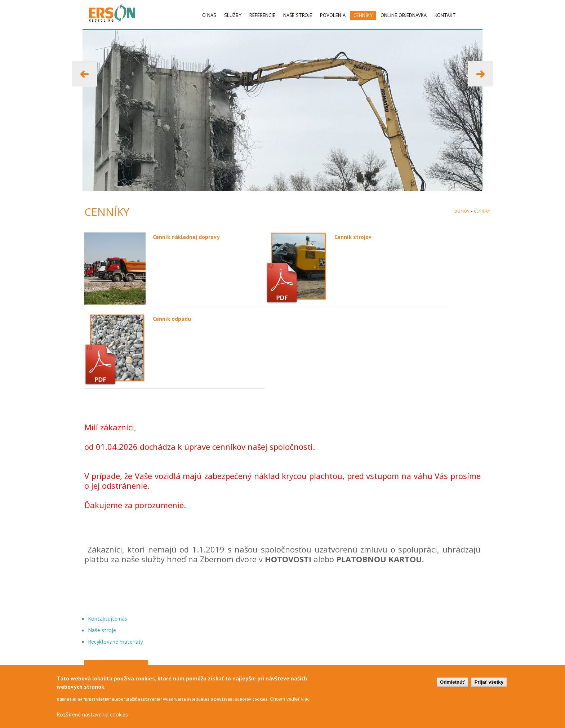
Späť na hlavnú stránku (116, 667)
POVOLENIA (333, 15)
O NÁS (209, 15)
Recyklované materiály (115, 642)
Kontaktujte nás (108, 618)
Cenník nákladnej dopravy (186, 237)
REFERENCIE (262, 15)
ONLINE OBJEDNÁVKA (404, 15)
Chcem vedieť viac (290, 703)
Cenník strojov (353, 237)
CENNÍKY (363, 15)
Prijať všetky (489, 686)
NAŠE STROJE (298, 15)
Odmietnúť (452, 686)
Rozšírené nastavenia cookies (92, 719)
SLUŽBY (233, 15)
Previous (81, 65)
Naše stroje (102, 630)
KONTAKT (445, 15)
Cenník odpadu (172, 319)
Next (473, 65)
